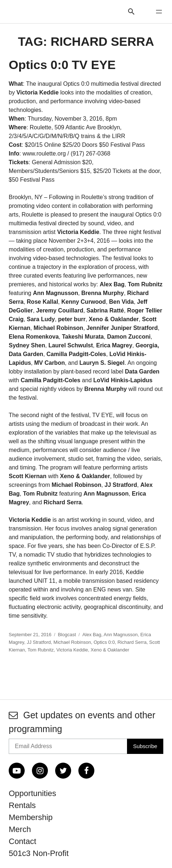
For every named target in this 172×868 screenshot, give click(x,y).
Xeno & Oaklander (110, 650)
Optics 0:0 (104, 642)
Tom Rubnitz (41, 650)
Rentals (22, 805)
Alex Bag (92, 635)
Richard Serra (132, 642)
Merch (20, 829)
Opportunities (32, 793)
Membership (31, 817)
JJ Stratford (39, 642)
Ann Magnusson (121, 635)
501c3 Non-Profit (39, 853)
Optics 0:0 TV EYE (62, 65)
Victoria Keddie (72, 650)
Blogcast (67, 635)
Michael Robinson (72, 642)
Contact (22, 841)
